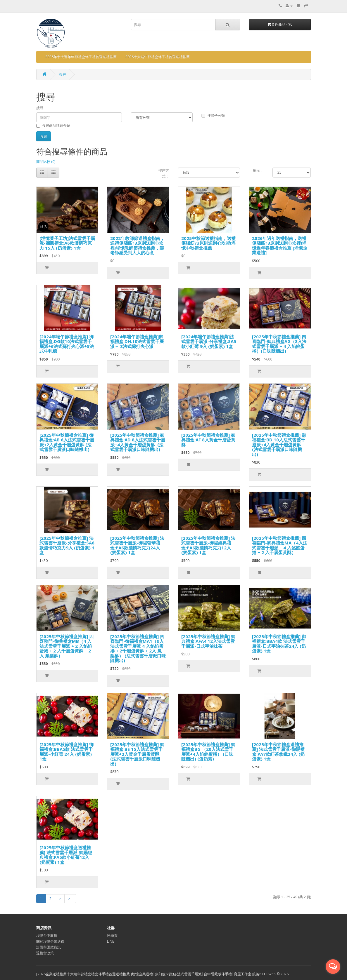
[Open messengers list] (333, 967)
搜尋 (63, 74)
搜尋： (42, 108)
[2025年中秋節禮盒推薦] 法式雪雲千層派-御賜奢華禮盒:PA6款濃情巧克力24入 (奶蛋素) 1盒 (137, 545)
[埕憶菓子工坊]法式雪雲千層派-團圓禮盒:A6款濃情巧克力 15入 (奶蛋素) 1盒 (67, 243)
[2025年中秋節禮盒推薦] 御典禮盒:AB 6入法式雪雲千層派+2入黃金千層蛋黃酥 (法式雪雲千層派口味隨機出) (67, 442)
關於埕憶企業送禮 (50, 941)
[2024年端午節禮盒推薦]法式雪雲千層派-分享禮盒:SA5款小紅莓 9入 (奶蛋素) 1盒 (209, 341)
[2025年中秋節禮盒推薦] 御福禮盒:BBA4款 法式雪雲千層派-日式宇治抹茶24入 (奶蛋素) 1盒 (279, 644)
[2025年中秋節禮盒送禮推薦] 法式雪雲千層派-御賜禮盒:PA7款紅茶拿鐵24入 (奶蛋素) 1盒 (278, 752)
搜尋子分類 (213, 115)
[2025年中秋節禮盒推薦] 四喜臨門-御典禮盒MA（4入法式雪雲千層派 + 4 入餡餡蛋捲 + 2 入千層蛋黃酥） (280, 545)
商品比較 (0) (46, 162)
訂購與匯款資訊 (49, 947)
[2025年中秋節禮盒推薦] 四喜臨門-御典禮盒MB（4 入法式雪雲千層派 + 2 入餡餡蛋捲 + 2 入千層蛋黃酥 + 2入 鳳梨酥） (67, 646)
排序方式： (164, 173)
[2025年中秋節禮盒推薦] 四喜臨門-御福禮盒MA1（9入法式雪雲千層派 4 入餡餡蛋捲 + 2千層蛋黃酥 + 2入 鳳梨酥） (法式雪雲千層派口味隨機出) (138, 649)
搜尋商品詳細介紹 (53, 125)
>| (70, 899)
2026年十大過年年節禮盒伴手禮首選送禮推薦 (81, 57)
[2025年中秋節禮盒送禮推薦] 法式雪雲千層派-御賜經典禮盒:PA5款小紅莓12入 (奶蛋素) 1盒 (66, 855)
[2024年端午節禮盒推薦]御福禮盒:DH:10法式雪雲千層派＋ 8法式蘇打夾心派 (137, 341)
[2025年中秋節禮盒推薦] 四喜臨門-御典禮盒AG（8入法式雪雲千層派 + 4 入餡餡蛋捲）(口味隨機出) (279, 344)
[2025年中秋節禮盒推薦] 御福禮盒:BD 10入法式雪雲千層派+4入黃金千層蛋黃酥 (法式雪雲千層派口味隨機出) (279, 445)
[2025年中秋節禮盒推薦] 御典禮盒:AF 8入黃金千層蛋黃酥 (208, 440)
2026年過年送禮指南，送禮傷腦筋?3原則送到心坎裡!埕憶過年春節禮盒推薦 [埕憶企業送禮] (280, 246)
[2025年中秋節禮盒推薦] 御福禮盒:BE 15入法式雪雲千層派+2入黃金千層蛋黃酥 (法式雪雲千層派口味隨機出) (137, 754)
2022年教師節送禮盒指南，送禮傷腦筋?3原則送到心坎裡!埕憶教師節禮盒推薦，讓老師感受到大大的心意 (137, 246)
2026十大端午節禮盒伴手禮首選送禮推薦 (158, 57)
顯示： (258, 170)
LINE (111, 941)
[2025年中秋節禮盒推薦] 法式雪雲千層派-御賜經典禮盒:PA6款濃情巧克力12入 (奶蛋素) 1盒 (208, 545)
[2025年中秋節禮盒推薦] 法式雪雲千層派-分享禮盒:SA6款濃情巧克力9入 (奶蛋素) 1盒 (67, 545)
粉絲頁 (112, 935)
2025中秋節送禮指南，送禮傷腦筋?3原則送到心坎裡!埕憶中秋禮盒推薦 (208, 243)
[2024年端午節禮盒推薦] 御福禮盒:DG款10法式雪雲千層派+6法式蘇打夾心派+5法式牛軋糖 (67, 344)
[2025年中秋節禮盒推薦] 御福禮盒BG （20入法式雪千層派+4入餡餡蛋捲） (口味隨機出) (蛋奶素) (208, 752)
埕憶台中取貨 (47, 935)
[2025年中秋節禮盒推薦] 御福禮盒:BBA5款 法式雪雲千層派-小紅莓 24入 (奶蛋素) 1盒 (67, 752)
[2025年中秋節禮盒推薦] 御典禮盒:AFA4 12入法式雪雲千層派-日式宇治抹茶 (208, 641)
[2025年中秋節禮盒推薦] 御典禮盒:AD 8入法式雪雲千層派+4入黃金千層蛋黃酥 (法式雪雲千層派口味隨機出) (138, 442)
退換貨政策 (45, 953)
